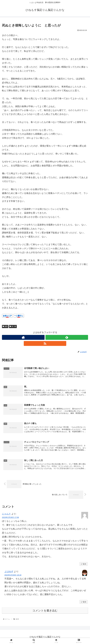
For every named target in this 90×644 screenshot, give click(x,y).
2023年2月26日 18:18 (13, 575)
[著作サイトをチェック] (23, 337)
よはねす (9, 572)
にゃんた (6, 514)
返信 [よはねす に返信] (84, 602)
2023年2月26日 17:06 (10, 517)
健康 (5, 326)
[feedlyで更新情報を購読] (67, 337)
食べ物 (13, 326)
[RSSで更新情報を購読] (45, 343)
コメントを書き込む (45, 611)
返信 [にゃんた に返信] (84, 564)
